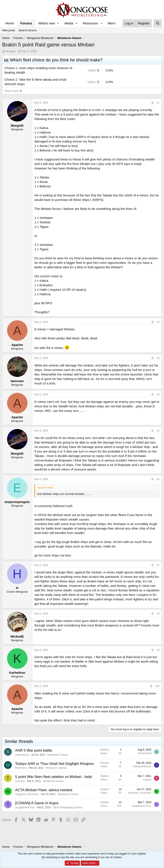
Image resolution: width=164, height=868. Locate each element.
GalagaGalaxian (142, 766)
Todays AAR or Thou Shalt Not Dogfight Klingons (54, 764)
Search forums (28, 30)
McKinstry (21, 768)
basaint (147, 780)
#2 (158, 322)
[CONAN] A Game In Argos (37, 803)
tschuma (20, 781)
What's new (47, 23)
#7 (158, 565)
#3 (158, 358)
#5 (158, 431)
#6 (158, 479)
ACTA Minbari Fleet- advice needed (44, 790)
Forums (26, 23)
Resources (91, 23)
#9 (158, 650)
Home (10, 23)
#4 (158, 395)
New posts (9, 30)
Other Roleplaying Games (67, 807)
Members (114, 23)
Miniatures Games (58, 755)
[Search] (158, 23)
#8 (158, 614)
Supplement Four (25, 807)
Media (69, 23)
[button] (58, 23)
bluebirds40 (145, 753)
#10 (157, 686)
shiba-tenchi (22, 755)
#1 (158, 103)
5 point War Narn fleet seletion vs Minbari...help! (54, 777)
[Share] (152, 103)
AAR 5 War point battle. (34, 750)
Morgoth (11, 51)
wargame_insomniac (27, 794)
